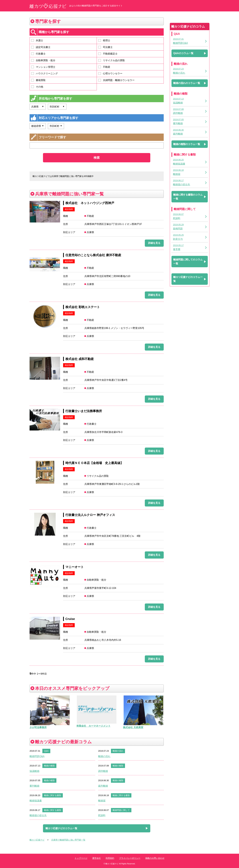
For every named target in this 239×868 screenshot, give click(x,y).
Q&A (46, 751)
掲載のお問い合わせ (155, 858)
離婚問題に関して (121, 810)
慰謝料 (102, 815)
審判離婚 (34, 786)
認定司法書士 (41, 47)
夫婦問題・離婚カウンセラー (116, 80)
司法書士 (105, 47)
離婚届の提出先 (38, 815)
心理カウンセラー (110, 73)
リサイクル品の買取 (112, 60)
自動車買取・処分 (43, 60)
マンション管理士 (43, 67)
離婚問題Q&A (37, 756)
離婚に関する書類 (53, 795)
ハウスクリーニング (45, 73)
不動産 (104, 67)
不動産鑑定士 (108, 54)
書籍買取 (38, 80)
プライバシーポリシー (130, 858)
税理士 (104, 40)
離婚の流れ (118, 751)
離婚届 (102, 801)
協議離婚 (34, 771)
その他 (37, 87)
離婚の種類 (49, 766)
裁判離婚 (103, 786)
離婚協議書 (36, 801)
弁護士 (37, 40)
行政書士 (38, 54)
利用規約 (110, 858)
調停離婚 (103, 771)
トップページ (81, 858)
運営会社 (96, 858)
